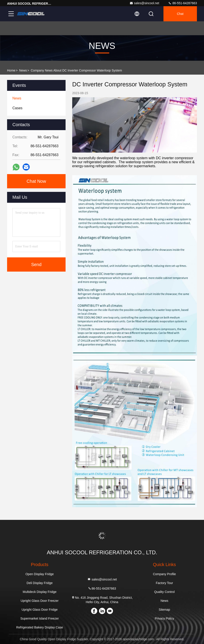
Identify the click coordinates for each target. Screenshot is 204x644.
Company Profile (164, 574)
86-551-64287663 (183, 3)
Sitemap (164, 610)
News (23, 70)
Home (11, 70)
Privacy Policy (164, 618)
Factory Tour (164, 583)
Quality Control (164, 592)
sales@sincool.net (144, 3)
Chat (180, 14)
